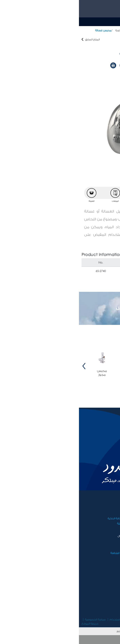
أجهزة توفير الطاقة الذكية (44, 518)
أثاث (56, 513)
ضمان (55, 548)
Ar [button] (92, 22)
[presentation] (115, 366)
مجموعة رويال (102, 508)
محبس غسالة (24, 30)
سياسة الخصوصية (16, 619)
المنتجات (96, 30)
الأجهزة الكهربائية (48, 523)
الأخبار (107, 543)
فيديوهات (105, 548)
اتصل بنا (54, 543)
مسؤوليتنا (105, 513)
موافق (60, 639)
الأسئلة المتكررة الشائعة (45, 553)
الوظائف (106, 518)
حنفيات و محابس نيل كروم (71, 30)
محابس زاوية (44, 30)
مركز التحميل (103, 553)
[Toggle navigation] (113, 22)
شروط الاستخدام (40, 619)
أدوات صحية (111, 30)
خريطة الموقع (11, 623)
